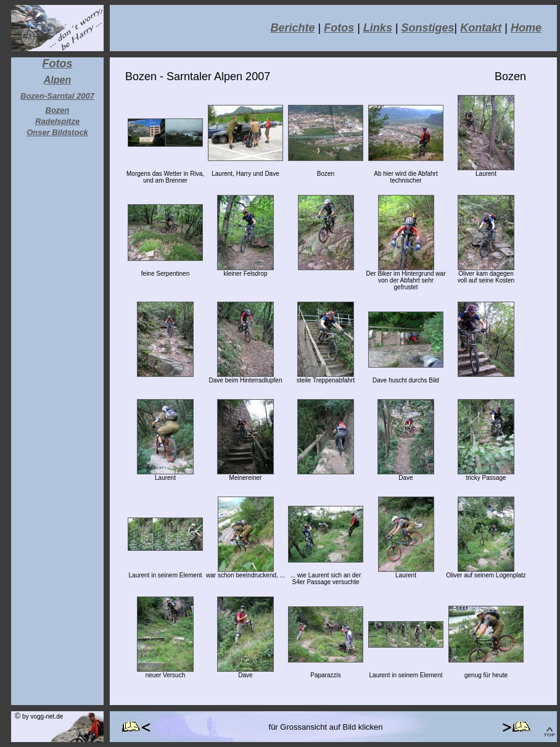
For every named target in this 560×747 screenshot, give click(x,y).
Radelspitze (57, 121)
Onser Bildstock (57, 132)
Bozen (58, 110)
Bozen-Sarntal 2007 (57, 96)
